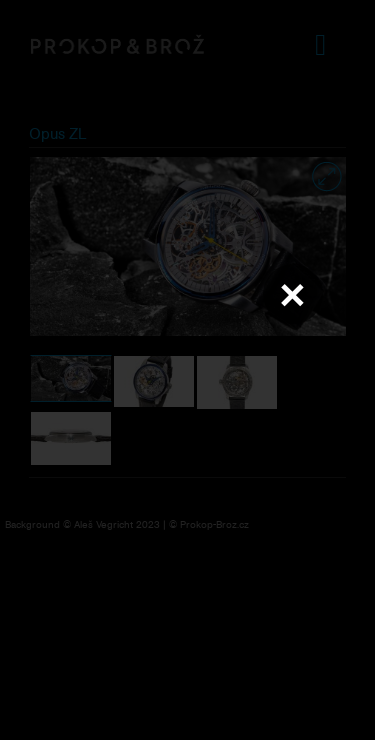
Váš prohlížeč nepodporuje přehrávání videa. (188, 369)
